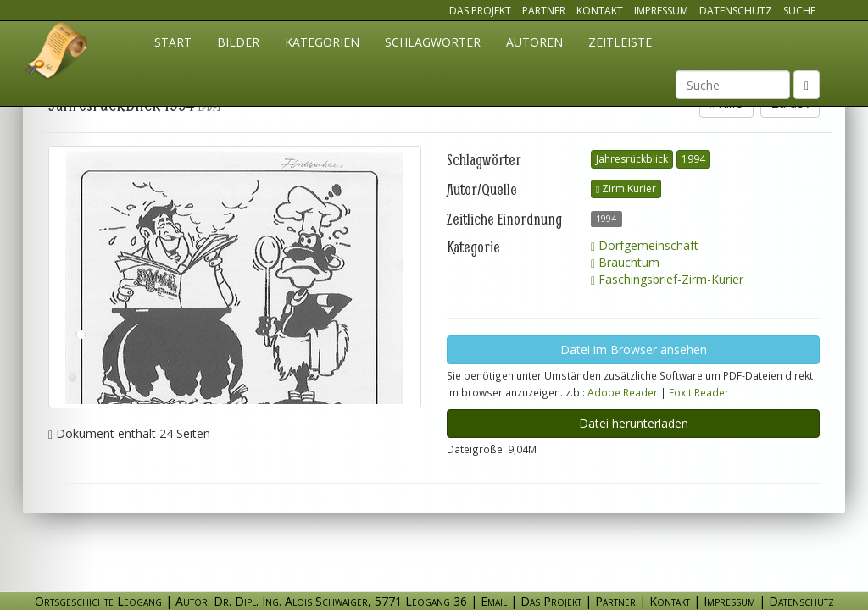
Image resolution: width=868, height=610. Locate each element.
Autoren (534, 42)
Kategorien (322, 42)
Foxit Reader (699, 392)
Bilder (238, 42)
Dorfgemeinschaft (645, 245)
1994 (693, 159)
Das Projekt (480, 11)
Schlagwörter (433, 42)
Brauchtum (625, 262)
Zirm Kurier (626, 189)
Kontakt (600, 11)
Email (494, 601)
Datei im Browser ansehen (634, 349)
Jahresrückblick (632, 159)
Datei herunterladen (634, 423)
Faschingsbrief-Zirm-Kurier (667, 279)
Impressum (661, 11)
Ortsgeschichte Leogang (57, 53)
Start (173, 42)
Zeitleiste (620, 42)
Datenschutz (736, 11)
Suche (799, 11)
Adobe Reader (623, 392)
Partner (544, 11)
